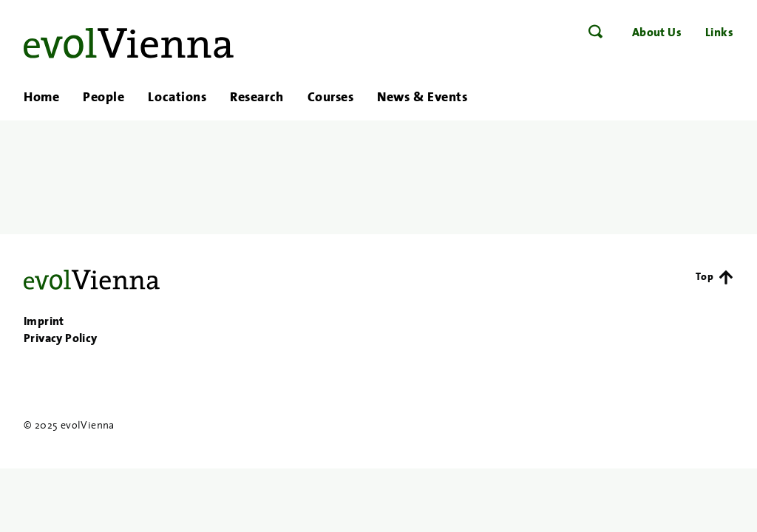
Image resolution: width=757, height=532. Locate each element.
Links (719, 32)
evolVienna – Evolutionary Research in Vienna (129, 44)
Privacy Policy (61, 338)
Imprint (44, 321)
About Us (657, 32)
